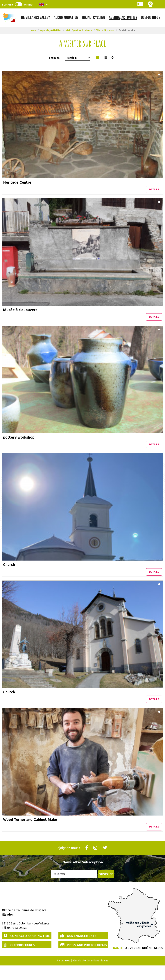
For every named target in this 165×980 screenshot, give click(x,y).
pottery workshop (19, 442)
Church (9, 572)
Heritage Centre (17, 182)
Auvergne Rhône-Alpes (144, 963)
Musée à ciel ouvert (20, 312)
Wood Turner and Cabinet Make (30, 832)
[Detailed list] (105, 58)
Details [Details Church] (154, 582)
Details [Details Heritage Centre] (154, 192)
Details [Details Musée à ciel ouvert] (154, 322)
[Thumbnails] (97, 58)
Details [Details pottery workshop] (154, 452)
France (117, 963)
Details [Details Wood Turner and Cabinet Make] (154, 841)
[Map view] (112, 58)
